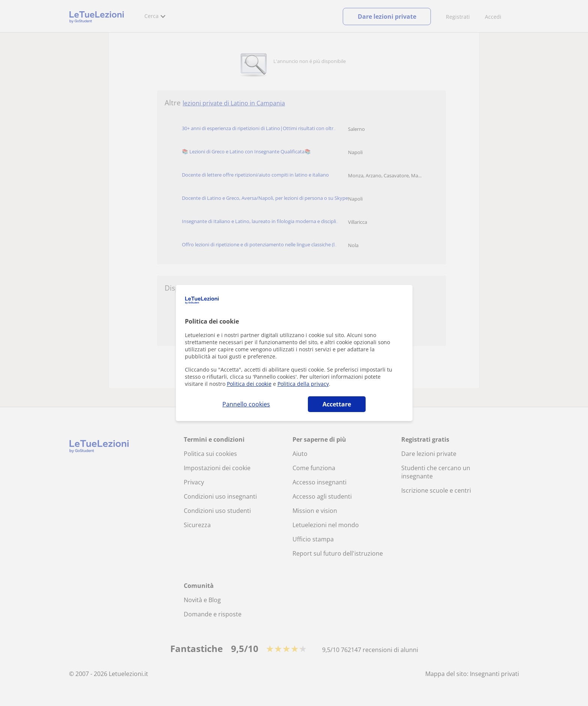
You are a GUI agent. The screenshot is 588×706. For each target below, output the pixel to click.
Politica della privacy (303, 384)
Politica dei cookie (249, 384)
